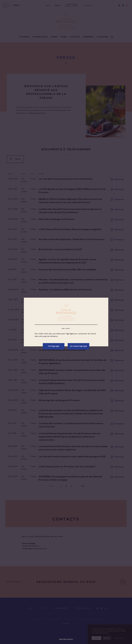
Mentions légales (66, 639)
